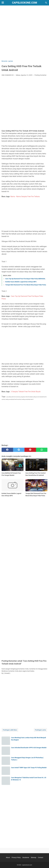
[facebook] (7, 450)
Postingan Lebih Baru (10, 730)
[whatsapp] (42, 450)
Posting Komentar (40, 75)
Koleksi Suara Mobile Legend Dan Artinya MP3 (21, 282)
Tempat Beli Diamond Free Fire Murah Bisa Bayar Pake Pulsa (26, 285)
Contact (41, 857)
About (8, 857)
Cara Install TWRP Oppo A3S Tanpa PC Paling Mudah (29, 768)
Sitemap (34, 857)
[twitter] (19, 450)
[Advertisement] (24, 33)
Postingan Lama (40, 730)
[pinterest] (30, 450)
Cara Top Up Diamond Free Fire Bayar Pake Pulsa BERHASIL (25, 279)
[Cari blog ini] (46, 3)
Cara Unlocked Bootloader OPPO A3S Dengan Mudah (29, 748)
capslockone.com (25, 3)
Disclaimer (26, 857)
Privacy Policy (16, 857)
